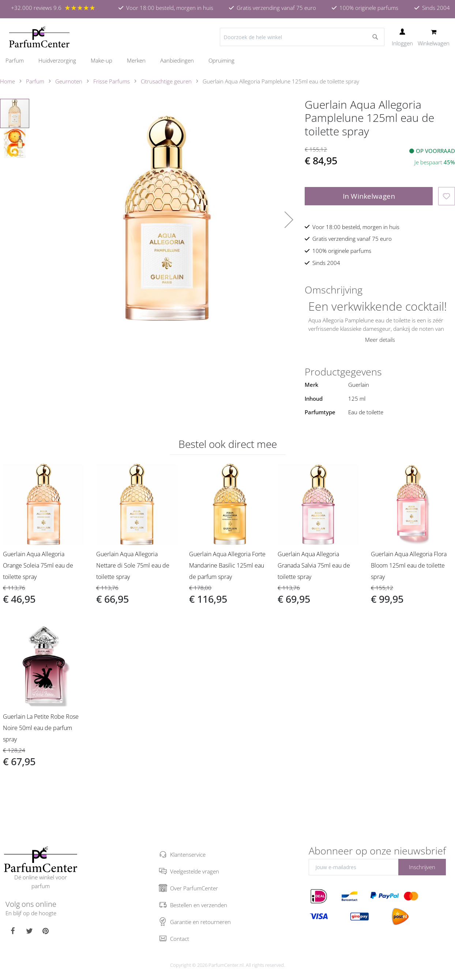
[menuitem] (18, 60)
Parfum (35, 81)
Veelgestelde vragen (195, 871)
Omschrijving (334, 290)
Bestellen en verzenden (199, 905)
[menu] (227, 61)
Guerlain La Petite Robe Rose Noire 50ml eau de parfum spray (41, 728)
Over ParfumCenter (194, 888)
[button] (289, 220)
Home (7, 81)
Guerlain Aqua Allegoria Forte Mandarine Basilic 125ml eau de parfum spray (227, 565)
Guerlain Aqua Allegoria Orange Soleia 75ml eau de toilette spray (38, 565)
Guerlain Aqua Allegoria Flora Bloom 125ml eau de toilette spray (409, 565)
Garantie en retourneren (200, 922)
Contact (180, 939)
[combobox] (302, 37)
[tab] (380, 290)
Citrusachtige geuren (166, 81)
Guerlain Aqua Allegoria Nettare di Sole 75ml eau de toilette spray (133, 565)
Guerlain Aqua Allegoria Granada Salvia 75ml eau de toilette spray (314, 565)
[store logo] (39, 37)
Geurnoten (69, 81)
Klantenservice (188, 854)
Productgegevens (343, 372)
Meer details (380, 340)
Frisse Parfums (112, 81)
